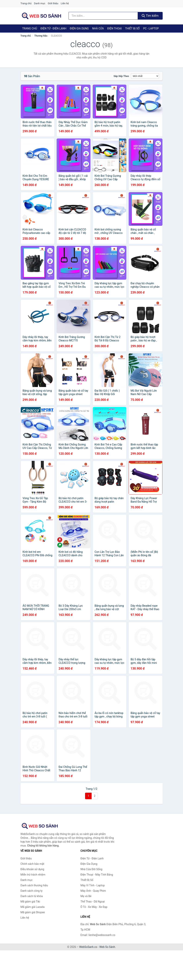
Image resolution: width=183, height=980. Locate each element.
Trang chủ (26, 3)
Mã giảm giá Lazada (33, 907)
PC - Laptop (151, 28)
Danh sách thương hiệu (34, 885)
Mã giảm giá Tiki (30, 902)
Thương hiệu (41, 36)
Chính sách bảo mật (32, 864)
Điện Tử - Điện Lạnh (53, 28)
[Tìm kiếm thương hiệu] (103, 16)
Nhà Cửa (98, 28)
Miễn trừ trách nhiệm (33, 875)
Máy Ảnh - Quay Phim (93, 891)
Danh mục (40, 3)
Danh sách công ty (32, 891)
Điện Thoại (115, 28)
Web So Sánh (107, 947)
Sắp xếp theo (121, 76)
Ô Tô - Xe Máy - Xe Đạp (94, 907)
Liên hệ (65, 3)
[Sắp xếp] (145, 76)
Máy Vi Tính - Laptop (93, 885)
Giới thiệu (53, 3)
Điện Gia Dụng (79, 28)
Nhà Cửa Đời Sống (91, 869)
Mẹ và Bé (86, 896)
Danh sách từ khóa (32, 896)
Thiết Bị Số (132, 28)
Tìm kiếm (150, 16)
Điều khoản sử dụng (32, 869)
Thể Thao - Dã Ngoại (93, 902)
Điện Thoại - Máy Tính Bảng (97, 875)
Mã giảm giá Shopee (33, 912)
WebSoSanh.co (88, 947)
